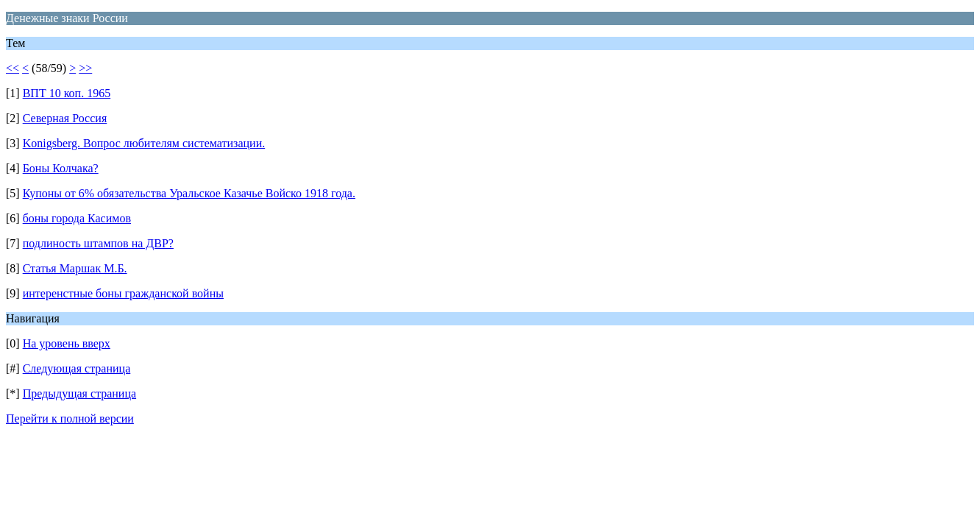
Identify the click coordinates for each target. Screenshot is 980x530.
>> (85, 68)
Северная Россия (65, 118)
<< (13, 68)
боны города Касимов (77, 218)
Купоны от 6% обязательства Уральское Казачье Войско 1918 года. (189, 193)
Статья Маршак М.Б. (75, 268)
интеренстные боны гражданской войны (123, 293)
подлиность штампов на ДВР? (98, 243)
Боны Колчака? (61, 168)
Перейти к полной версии (70, 418)
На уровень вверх (67, 343)
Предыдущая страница (79, 393)
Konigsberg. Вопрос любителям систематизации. (144, 143)
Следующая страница (77, 368)
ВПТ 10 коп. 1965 (67, 93)
